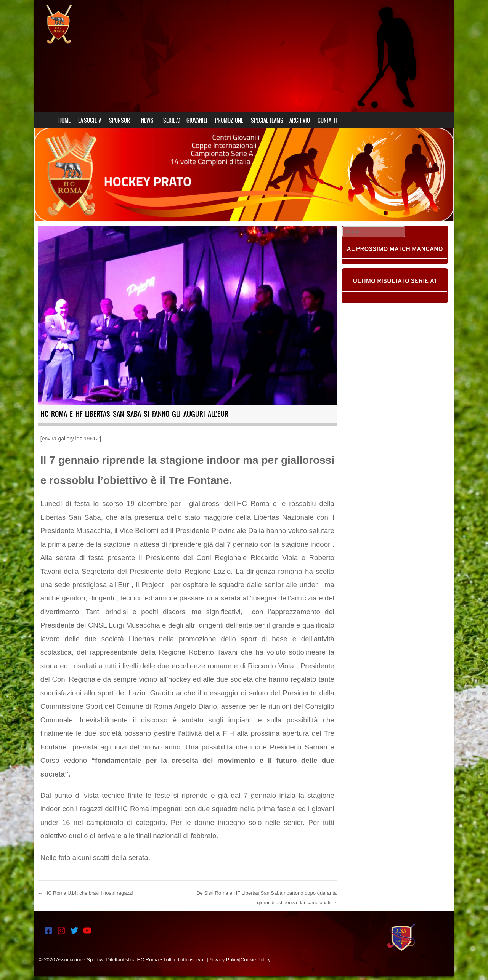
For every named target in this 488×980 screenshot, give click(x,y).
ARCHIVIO (300, 120)
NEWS (147, 120)
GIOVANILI (197, 120)
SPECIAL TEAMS (267, 120)
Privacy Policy (224, 960)
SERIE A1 (172, 120)
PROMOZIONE (229, 120)
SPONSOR (120, 120)
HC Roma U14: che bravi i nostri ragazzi (86, 893)
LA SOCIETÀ (90, 120)
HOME (64, 120)
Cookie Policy (256, 960)
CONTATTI (327, 120)
